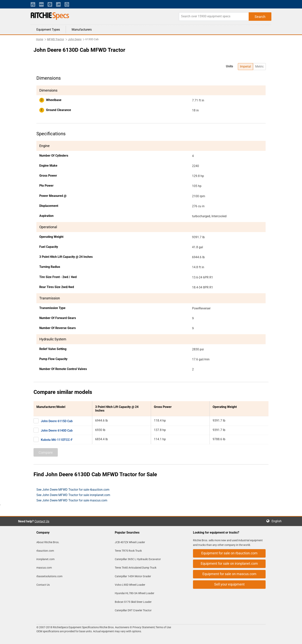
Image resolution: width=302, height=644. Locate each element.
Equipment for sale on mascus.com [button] (229, 574)
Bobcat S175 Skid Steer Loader (133, 602)
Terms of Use (163, 627)
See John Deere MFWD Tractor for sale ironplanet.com (73, 495)
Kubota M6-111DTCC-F (57, 440)
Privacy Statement (143, 627)
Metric (259, 66)
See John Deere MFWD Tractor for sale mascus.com (72, 500)
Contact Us (42, 521)
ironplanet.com (45, 559)
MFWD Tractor (56, 39)
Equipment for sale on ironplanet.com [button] (229, 563)
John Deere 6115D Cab (57, 421)
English (278, 521)
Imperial (245, 66)
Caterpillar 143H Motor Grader (133, 576)
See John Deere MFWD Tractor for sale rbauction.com (73, 490)
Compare (46, 452)
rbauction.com (45, 551)
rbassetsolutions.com (49, 576)
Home (40, 39)
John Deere (75, 39)
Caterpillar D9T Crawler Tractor (133, 610)
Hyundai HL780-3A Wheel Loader (135, 593)
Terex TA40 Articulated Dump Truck (136, 568)
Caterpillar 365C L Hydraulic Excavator (138, 559)
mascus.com (44, 568)
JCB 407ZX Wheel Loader (130, 542)
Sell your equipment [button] (229, 584)
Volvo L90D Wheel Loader (130, 585)
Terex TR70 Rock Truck (128, 551)
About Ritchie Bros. (48, 542)
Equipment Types (48, 30)
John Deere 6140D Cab (57, 431)
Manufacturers (82, 30)
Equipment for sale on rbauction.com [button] (229, 553)
